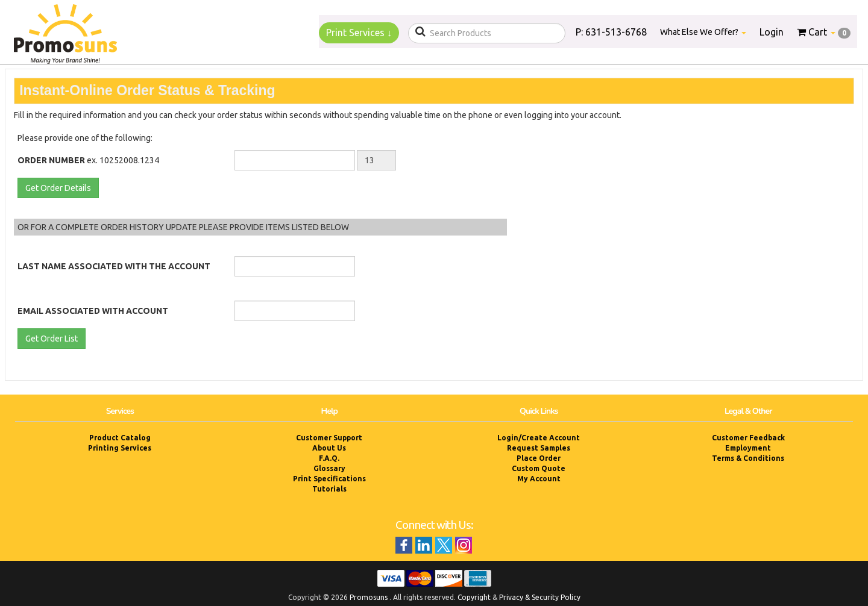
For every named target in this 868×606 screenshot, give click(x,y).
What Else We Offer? (703, 32)
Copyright (474, 597)
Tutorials (329, 489)
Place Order (539, 458)
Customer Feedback (748, 438)
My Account (539, 479)
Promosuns (369, 597)
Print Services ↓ (359, 33)
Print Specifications (329, 479)
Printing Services (120, 448)
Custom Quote (539, 468)
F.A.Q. (329, 458)
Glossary (329, 468)
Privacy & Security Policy (540, 597)
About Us (329, 448)
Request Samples (539, 448)
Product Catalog (120, 438)
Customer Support (329, 438)
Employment (748, 448)
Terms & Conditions (748, 458)
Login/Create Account (539, 438)
